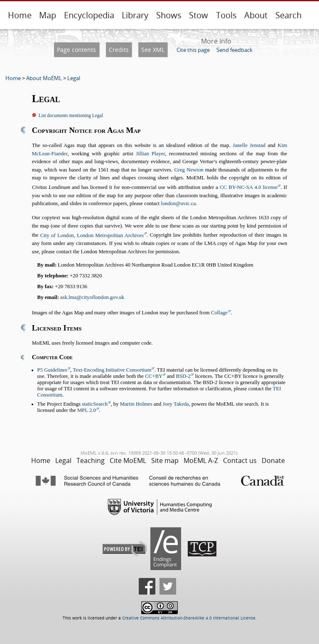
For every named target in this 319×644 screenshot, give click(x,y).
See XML (153, 50)
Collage (219, 313)
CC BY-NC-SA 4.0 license (249, 187)
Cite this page (193, 50)
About (256, 15)
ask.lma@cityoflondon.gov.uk (92, 297)
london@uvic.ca (178, 203)
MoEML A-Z (201, 460)
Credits (119, 50)
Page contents (76, 50)
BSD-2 (183, 376)
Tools (226, 15)
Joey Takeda (176, 404)
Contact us (240, 460)
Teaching (91, 460)
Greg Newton (189, 170)
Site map (165, 460)
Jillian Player (150, 154)
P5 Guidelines (52, 370)
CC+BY (154, 376)
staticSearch (95, 404)
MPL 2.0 (87, 410)
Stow (199, 15)
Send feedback (234, 50)
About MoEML (44, 78)
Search (288, 15)
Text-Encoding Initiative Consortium (112, 370)
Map (48, 15)
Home (20, 15)
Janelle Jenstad (249, 145)
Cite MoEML (128, 460)
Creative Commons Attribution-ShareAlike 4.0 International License (189, 618)
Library (135, 15)
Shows (169, 15)
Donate (273, 460)
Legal (74, 78)
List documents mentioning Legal (71, 115)
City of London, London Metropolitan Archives (92, 235)
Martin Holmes (136, 404)
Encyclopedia (89, 15)
